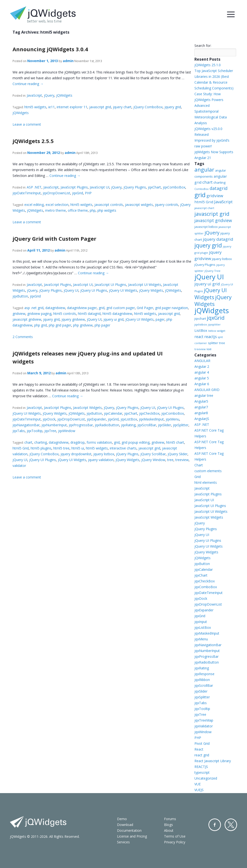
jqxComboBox (174, 187)
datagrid (219, 188)
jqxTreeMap (204, 720)
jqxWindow (67, 431)
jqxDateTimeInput (27, 193)
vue (209, 349)
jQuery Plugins (135, 187)
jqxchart (200, 318)
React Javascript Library (213, 761)
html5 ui (78, 448)
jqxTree (50, 431)
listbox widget (217, 331)
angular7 (201, 407)
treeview (182, 460)
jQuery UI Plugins (94, 290)
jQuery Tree (213, 271)
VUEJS (199, 790)
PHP (88, 193)
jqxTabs (19, 431)
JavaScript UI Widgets (145, 285)
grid (102, 308)
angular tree (204, 395)
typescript (202, 772)
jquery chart (122, 107)
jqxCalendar (113, 413)
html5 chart (175, 442)
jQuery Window (153, 460)
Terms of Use (175, 836)
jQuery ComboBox (148, 107)
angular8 (201, 413)
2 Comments (23, 337)
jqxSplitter (181, 425)
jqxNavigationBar (26, 425)
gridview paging (39, 314)
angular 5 (202, 378)
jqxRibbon (202, 680)
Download (125, 825)
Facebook (215, 825)
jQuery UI (71, 290)
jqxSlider (165, 425)
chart (28, 442)
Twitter (231, 825)
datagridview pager (82, 308)
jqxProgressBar (81, 425)
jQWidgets (64, 95)
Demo (122, 819)
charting (41, 442)
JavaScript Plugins (74, 187)
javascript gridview (27, 319)
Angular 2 (202, 366)
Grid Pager (145, 308)
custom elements (208, 471)
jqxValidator (204, 726)
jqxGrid (78, 193)
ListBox (201, 330)
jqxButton (20, 296)
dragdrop (78, 442)
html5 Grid (21, 448)
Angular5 (201, 401)
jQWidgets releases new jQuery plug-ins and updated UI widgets (88, 357)
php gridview (83, 325)
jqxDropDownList (56, 193)
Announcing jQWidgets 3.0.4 (50, 49)
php (93, 210)
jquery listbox (104, 454)
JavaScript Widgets (87, 408)
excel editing (34, 205)
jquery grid (173, 107)
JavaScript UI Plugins (110, 285)
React (199, 749)
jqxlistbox (201, 324)
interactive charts (123, 448)
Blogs (168, 825)
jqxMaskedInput (151, 419)
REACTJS (201, 767)
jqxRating (128, 425)
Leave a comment (27, 124)
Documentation (129, 830)
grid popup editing (136, 442)
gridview (19, 314)
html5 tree (61, 448)
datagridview (55, 308)
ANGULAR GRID (207, 390)
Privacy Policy (175, 842)
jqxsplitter (214, 325)
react (199, 337)
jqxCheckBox (149, 413)
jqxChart (154, 187)
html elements (206, 482)
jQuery (49, 95)
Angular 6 (202, 384)
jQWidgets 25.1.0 (208, 65)
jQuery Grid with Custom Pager (54, 239)
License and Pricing (132, 836)
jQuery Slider (178, 454)
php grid (41, 325)
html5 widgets (35, 107)
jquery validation (101, 460)
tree (170, 460)
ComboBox (202, 189)
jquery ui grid (113, 319)
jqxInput (201, 622)
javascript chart (204, 208)
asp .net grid (34, 308)
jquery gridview (73, 319)
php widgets (107, 210)
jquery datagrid (218, 239)
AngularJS (202, 419)
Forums (170, 819)
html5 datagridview (117, 314)
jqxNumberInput (54, 425)
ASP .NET (34, 187)
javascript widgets (139, 205)
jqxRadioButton (107, 425)
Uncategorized (206, 778)
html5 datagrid (89, 314)
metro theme (55, 210)
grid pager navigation (172, 308)
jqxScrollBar (147, 425)
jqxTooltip (35, 431)
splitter (213, 343)
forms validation (99, 442)
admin (68, 61)
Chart (199, 465)
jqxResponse (204, 674)
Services (123, 842)
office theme (78, 210)
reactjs (211, 336)
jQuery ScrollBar (153, 454)
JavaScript (34, 95)
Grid (198, 477)
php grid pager (60, 325)
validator (19, 466)
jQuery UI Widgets (123, 290)
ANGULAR (202, 361)
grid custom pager (121, 308)
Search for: (203, 46)
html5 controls (65, 314)
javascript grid (100, 107)
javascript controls (109, 205)
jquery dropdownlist (76, 454)
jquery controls (167, 205)
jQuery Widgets (151, 290)
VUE (198, 784)
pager (160, 319)
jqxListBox (129, 419)
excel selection (57, 205)
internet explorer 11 (72, 107)
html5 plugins (41, 448)
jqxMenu (172, 419)
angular (204, 169)
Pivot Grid (202, 743)
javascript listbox (206, 227)
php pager (102, 325)
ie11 (51, 107)
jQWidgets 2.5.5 (33, 141)
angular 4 (202, 372)
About (169, 830)
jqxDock (49, 419)
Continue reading (28, 84)
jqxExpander (96, 419)
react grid (202, 755)
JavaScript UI (99, 187)
